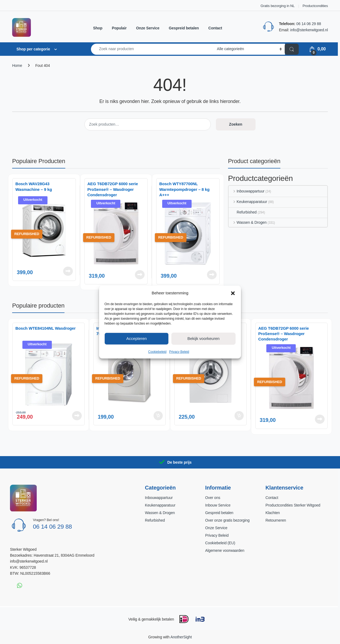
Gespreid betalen (184, 28)
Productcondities (315, 6)
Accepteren (137, 338)
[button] (233, 293)
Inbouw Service (218, 505)
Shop (98, 28)
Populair (119, 28)
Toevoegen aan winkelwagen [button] (158, 416)
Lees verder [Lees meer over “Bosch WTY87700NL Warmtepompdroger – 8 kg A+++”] (212, 275)
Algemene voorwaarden (225, 550)
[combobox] (152, 49)
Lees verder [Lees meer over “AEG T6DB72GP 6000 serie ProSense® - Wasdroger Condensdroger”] (140, 275)
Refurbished (243, 212)
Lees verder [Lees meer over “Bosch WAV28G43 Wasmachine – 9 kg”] (68, 271)
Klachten (273, 513)
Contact (215, 28)
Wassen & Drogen (248, 222)
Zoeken (236, 124)
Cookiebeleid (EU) (220, 543)
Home (17, 66)
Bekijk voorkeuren (203, 338)
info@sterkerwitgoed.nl (309, 30)
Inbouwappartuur (246, 191)
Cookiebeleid (157, 352)
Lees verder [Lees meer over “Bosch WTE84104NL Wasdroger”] (77, 416)
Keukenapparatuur (248, 202)
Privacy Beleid (179, 352)
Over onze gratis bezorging (227, 520)
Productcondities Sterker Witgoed (293, 505)
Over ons (213, 498)
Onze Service (148, 28)
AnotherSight (181, 637)
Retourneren (276, 520)
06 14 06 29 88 (309, 24)
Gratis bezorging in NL (278, 6)
